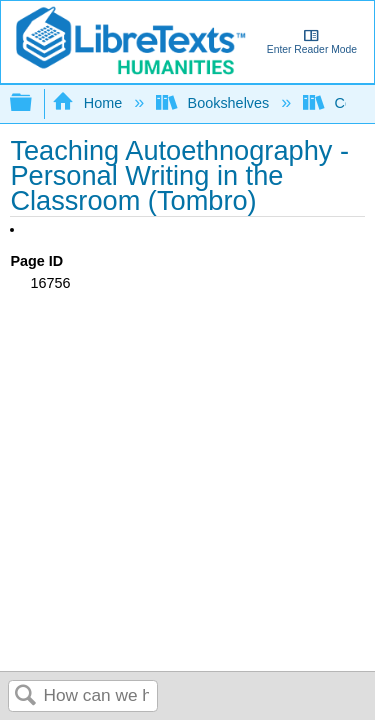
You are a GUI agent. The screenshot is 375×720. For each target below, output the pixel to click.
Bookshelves (214, 103)
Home (89, 103)
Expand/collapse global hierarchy (34, 103)
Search (26, 696)
